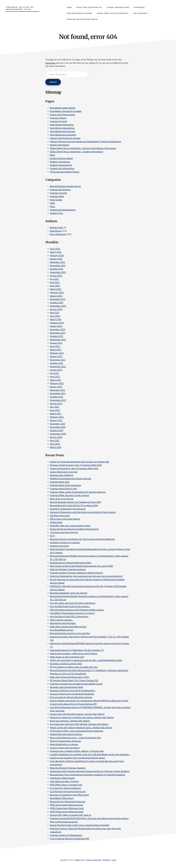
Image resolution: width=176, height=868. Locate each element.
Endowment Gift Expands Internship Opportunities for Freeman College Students (90, 772)
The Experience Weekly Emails (65, 172)
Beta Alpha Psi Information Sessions (68, 802)
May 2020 (54, 441)
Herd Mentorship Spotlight (63, 135)
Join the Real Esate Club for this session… (70, 607)
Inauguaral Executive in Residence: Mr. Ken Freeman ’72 (77, 651)
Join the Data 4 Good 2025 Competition (69, 617)
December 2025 (57, 263)
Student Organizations (61, 165)
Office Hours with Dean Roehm (65, 519)
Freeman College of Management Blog (20, 8)
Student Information (60, 162)
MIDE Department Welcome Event (66, 805)
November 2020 (58, 427)
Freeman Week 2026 (60, 482)
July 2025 (54, 279)
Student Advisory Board (61, 159)
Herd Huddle (56, 200)
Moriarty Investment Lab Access (65, 741)
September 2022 (58, 367)
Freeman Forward (58, 122)
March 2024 (56, 320)
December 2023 (57, 330)
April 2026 (55, 249)
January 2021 (56, 421)
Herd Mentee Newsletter (62, 125)
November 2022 (58, 360)
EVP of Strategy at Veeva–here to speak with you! (74, 667)
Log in (114, 860)
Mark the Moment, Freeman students (68, 570)
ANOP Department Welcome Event (67, 812)
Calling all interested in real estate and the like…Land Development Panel (86, 661)
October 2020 (57, 431)
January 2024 (56, 326)
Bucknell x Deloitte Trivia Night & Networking (72, 691)
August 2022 (56, 370)
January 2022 (56, 387)
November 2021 (58, 394)
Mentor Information (60, 145)
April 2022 (55, 377)
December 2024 (57, 300)
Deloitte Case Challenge (62, 476)
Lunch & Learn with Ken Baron (65, 748)
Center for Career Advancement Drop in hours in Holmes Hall (79, 462)
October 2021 (57, 397)
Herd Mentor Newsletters (62, 128)
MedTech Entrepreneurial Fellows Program (70, 479)
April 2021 (55, 411)
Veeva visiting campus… (62, 620)
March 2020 (56, 448)
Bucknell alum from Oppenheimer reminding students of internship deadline (87, 775)
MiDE (52, 203)
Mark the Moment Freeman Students (68, 768)
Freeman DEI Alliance (60, 190)
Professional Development (63, 210)
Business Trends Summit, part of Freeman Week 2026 (76, 465)
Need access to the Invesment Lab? (67, 657)
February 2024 (57, 323)
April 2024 (55, 316)
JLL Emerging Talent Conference (65, 788)
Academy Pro (79, 860)
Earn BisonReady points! (62, 630)
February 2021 (57, 417)
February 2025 (57, 293)
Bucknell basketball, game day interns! (69, 593)
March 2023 (56, 350)
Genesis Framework (94, 860)
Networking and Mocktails (63, 624)
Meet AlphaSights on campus (64, 745)
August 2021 (56, 404)
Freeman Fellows (58, 118)
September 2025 (58, 273)
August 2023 (56, 343)
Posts (52, 155)
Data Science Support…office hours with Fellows (74, 654)
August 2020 (56, 438)
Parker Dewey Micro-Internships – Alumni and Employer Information (83, 149)
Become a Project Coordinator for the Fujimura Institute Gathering (82, 539)
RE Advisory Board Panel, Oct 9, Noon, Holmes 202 (74, 681)
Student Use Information (62, 169)
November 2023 (58, 333)
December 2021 (57, 390)
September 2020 (58, 434)
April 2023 (55, 347)
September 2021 (58, 401)
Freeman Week (57, 197)
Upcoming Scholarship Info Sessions (68, 509)
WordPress (107, 860)
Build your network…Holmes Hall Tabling (70, 721)
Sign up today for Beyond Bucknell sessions (71, 698)
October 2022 (57, 364)
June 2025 (55, 283)
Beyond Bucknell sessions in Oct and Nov (70, 634)
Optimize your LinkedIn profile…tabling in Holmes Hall (77, 751)
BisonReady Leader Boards (63, 108)
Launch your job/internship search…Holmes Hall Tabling (77, 714)
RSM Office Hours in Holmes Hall (66, 785)
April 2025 (55, 286)
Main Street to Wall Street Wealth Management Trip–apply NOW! (82, 566)
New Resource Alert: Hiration (64, 782)
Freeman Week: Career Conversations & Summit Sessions (78, 492)
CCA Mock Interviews (60, 516)
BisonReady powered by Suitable (66, 112)
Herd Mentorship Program (62, 132)
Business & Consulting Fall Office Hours (69, 795)
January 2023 (56, 357)
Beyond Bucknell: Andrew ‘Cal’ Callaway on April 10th (75, 502)
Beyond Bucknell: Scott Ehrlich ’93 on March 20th (74, 506)
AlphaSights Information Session (66, 735)
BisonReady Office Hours (62, 799)
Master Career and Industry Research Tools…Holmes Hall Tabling (81, 728)
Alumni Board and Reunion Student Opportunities (74, 529)
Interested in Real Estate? (62, 778)
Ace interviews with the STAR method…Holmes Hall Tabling (79, 725)
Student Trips (56, 214)
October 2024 (57, 303)
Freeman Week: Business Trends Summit (70, 496)
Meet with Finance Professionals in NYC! (70, 677)
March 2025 (56, 289)
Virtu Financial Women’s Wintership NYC (70, 839)
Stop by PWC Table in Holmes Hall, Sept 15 (71, 815)
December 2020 (57, 424)
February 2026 (57, 256)
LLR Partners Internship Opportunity (68, 792)
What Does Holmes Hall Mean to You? (68, 627)
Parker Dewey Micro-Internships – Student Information (76, 152)
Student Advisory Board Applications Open (71, 563)
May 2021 (54, 407)
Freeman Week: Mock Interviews (65, 486)
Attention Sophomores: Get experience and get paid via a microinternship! (86, 576)
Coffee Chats (56, 523)
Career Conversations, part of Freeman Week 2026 (74, 469)
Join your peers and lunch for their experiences (73, 603)
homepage (50, 63)
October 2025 (57, 269)
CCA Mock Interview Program (64, 533)
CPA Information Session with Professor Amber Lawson (77, 610)
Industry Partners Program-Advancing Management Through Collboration (85, 142)
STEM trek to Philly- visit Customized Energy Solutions (77, 731)
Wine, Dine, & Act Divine (62, 499)
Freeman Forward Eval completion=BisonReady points (76, 684)
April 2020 (55, 444)
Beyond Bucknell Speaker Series (65, 187)
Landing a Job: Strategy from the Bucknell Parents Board (77, 758)
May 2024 (54, 313)
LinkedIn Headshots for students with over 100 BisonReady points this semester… (90, 755)
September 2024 (58, 306)
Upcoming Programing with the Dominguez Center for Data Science (83, 513)
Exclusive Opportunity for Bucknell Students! (72, 694)
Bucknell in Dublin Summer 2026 (66, 664)
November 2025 (58, 266)
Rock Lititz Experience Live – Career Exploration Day (75, 738)
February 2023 (57, 353)
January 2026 (56, 259)
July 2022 (54, 374)
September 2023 (58, 340)
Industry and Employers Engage (65, 139)
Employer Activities (59, 546)
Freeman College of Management (66, 836)
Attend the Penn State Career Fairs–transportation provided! (80, 825)
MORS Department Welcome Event (67, 809)
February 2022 (57, 384)
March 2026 (56, 252)
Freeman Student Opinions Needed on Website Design (76, 573)
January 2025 (56, 296)
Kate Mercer (56, 231)
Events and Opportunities (62, 115)
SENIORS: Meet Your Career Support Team (70, 526)
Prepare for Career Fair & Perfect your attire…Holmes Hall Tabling (82, 718)
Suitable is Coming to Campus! (65, 543)
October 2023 (57, 337)
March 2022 (56, 380)
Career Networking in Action (64, 472)
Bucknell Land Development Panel (67, 688)
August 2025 (56, 276)
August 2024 (56, 310)
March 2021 (56, 414)
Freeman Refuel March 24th (63, 489)
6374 (52, 536)
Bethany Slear (57, 228)
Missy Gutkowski (58, 235)
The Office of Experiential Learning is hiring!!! (72, 614)
